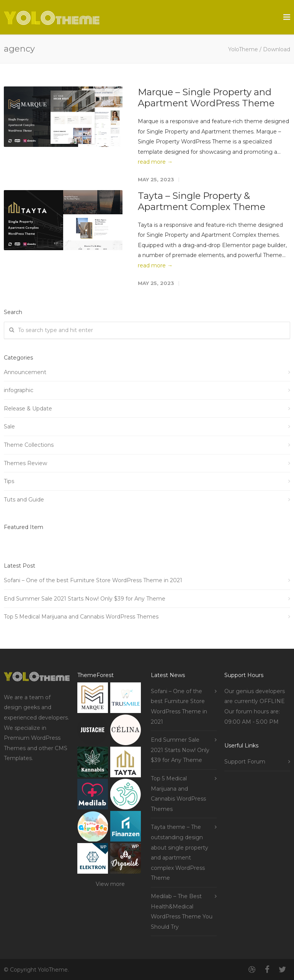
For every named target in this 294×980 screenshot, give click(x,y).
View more (110, 884)
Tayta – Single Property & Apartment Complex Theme (202, 201)
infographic (19, 390)
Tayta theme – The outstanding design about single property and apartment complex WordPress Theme (180, 852)
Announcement (25, 372)
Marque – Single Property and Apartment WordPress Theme (206, 98)
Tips (9, 481)
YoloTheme (243, 49)
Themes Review (25, 463)
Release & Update (28, 409)
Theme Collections (29, 445)
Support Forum (245, 762)
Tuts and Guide (24, 500)
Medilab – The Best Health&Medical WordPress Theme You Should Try (182, 912)
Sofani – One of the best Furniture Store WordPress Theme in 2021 (93, 580)
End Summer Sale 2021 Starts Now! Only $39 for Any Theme (85, 599)
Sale (9, 427)
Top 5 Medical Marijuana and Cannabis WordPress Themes (81, 617)
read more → (155, 162)
